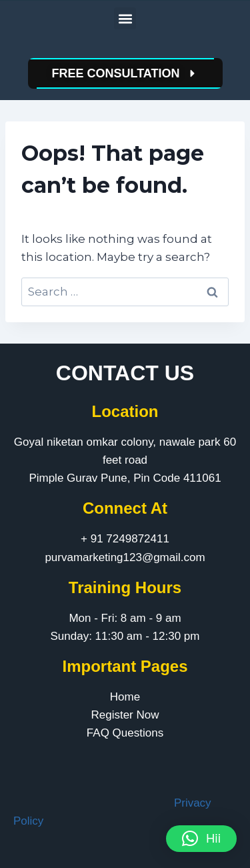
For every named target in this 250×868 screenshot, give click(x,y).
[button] (125, 18)
